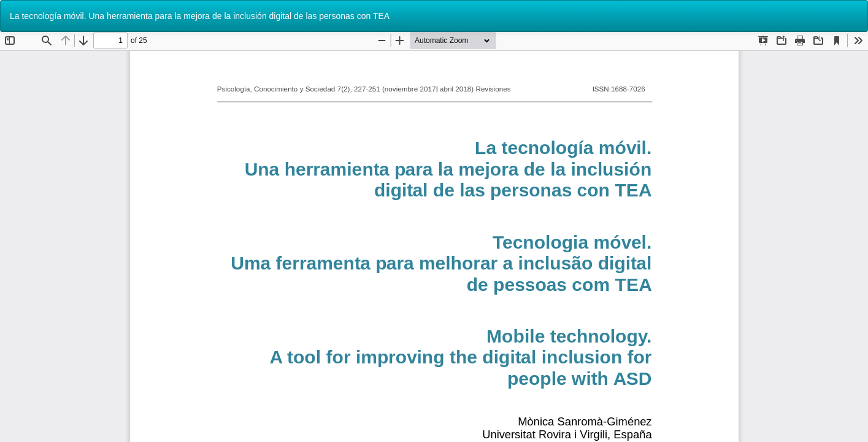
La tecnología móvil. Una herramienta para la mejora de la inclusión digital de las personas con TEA (200, 16)
